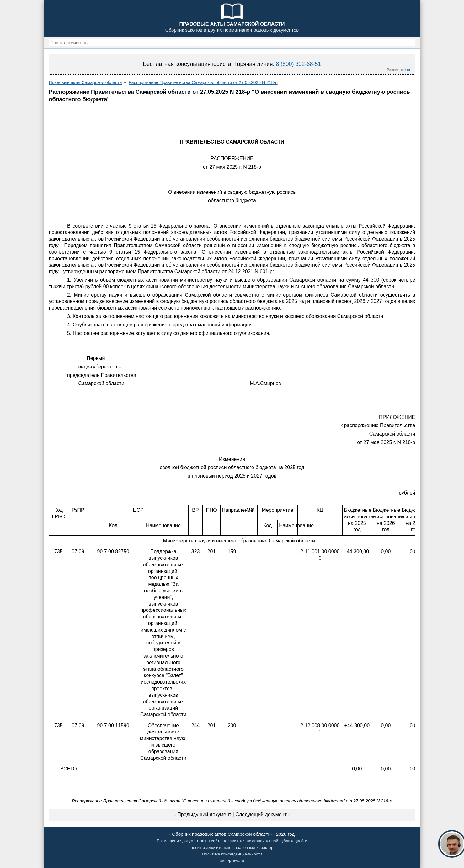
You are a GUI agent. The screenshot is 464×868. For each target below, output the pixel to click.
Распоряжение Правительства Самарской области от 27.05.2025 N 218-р (203, 82)
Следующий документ (261, 815)
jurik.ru (405, 70)
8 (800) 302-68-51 (298, 64)
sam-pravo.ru (232, 860)
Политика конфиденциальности (232, 854)
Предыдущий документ (204, 815)
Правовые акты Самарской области (85, 82)
